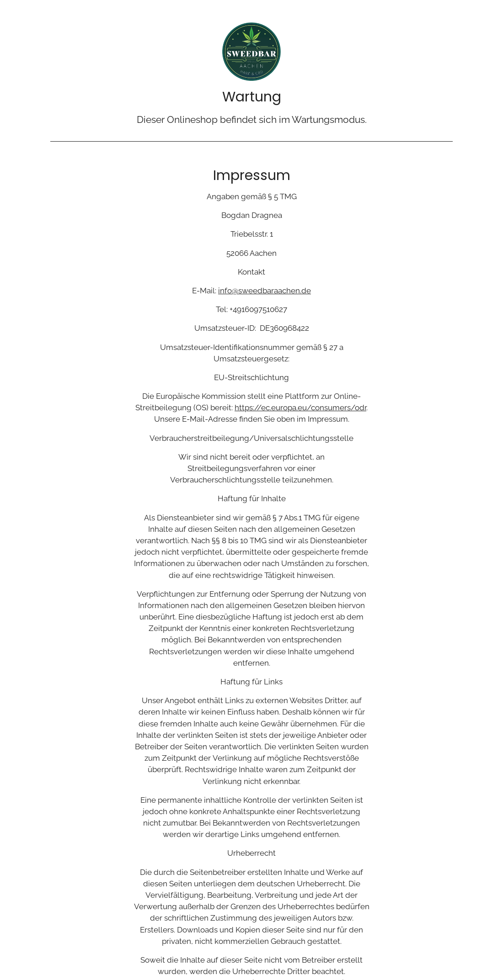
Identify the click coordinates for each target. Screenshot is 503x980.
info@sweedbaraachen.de (265, 291)
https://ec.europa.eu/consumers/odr (300, 408)
